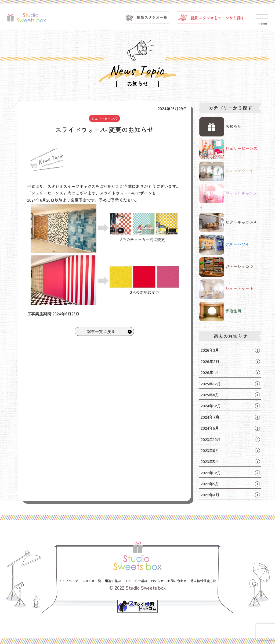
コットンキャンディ (228, 197)
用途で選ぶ (113, 581)
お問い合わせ (177, 581)
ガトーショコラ (226, 267)
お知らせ (220, 127)
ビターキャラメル (228, 223)
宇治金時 (220, 312)
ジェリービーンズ (104, 118)
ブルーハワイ (224, 245)
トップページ (68, 581)
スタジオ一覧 (92, 581)
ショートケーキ (226, 289)
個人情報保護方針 (203, 581)
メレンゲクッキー (228, 171)
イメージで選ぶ (136, 581)
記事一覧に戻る (110, 331)
